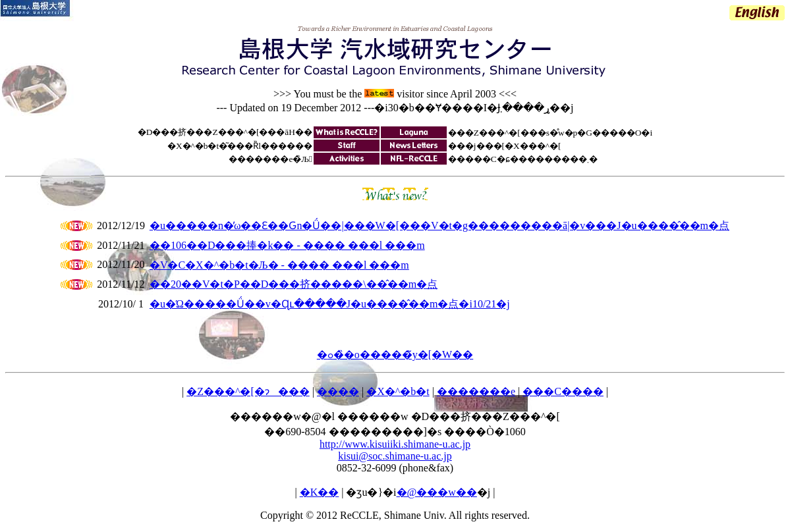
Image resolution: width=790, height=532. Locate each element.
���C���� (563, 391)
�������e (476, 391)
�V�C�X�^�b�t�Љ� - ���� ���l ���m (279, 265)
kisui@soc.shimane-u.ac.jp (395, 456)
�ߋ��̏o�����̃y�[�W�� (395, 355)
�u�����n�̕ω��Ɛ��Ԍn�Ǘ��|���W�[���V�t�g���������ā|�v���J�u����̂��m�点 (439, 226)
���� (338, 391)
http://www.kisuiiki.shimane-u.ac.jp (395, 444)
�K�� (320, 492)
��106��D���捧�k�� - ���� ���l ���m (287, 245)
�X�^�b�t (398, 391)
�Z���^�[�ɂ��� (248, 391)
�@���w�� (437, 492)
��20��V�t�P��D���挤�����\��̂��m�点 (294, 284)
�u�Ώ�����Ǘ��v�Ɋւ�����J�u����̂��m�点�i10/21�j (330, 304)
